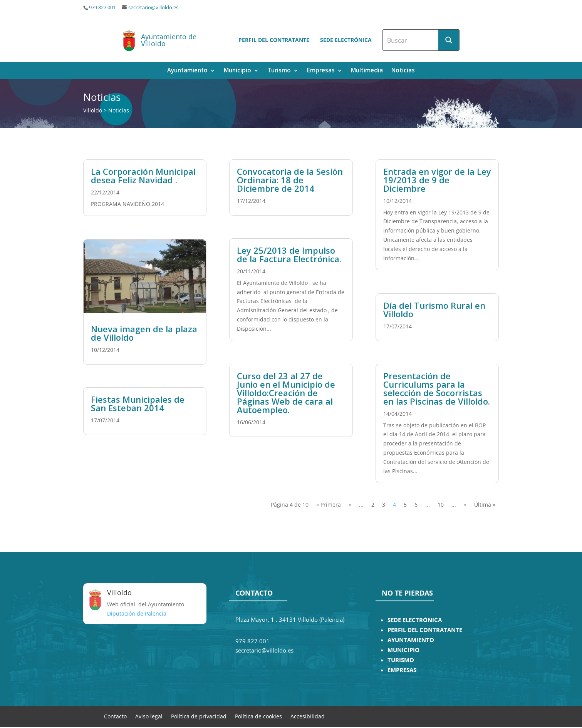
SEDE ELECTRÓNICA (415, 620)
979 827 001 (102, 8)
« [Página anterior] (350, 505)
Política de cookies (258, 716)
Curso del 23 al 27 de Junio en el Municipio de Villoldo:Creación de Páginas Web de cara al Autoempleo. (286, 393)
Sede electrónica (346, 40)
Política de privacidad (199, 716)
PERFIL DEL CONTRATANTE (425, 630)
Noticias (403, 71)
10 (441, 505)
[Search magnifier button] (449, 40)
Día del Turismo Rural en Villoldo (434, 310)
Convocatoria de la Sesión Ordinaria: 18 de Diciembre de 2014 (290, 180)
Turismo (279, 71)
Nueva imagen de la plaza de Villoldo (144, 333)
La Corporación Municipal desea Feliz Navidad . (143, 176)
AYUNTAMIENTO (411, 640)
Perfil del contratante (274, 40)
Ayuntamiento (187, 71)
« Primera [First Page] (329, 505)
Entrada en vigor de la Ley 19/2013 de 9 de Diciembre (437, 180)
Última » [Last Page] (485, 505)
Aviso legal (149, 716)
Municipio (237, 71)
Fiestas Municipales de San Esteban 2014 (138, 403)
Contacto (115, 716)
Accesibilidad (308, 716)
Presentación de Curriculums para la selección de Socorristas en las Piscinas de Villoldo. (437, 388)
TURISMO (401, 660)
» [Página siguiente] (465, 505)
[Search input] (411, 40)
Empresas (321, 71)
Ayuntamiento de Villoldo (169, 40)
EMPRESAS (402, 670)
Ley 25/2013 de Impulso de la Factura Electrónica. (289, 254)
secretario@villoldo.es (153, 8)
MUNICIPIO (403, 650)
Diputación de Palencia (137, 613)
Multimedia (367, 71)
